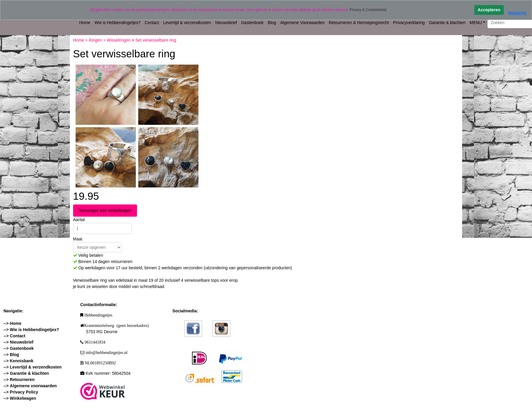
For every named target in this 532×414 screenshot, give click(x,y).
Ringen (96, 40)
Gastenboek (252, 23)
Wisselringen (119, 40)
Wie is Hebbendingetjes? (118, 23)
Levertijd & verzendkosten (187, 23)
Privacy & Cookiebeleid (368, 10)
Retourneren (22, 380)
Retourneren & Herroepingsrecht (359, 23)
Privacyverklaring (409, 23)
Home (85, 23)
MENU (476, 23)
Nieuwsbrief (226, 23)
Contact (152, 23)
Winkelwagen (23, 398)
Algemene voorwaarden (33, 386)
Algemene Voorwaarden (302, 23)
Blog (272, 23)
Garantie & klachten (447, 23)
